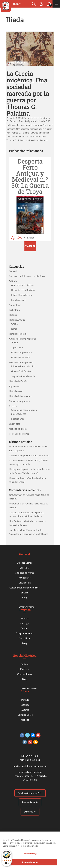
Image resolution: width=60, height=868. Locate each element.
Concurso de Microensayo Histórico (27, 276)
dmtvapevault (16, 495)
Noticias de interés (18, 429)
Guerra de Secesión (21, 357)
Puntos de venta (30, 802)
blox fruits (14, 521)
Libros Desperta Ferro (22, 295)
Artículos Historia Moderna (22, 339)
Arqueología (15, 305)
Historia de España (18, 381)
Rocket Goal (15, 504)
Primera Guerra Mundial (23, 366)
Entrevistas (14, 424)
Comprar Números (25, 633)
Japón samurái (18, 347)
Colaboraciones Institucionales (25, 588)
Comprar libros (25, 674)
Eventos (13, 406)
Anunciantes (25, 578)
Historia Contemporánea (21, 362)
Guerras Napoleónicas (22, 352)
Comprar (30, 246)
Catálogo (25, 623)
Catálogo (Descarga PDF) (30, 793)
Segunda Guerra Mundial (23, 376)
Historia (13, 315)
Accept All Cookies (30, 865)
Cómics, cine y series (19, 401)
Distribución (25, 583)
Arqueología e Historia (22, 285)
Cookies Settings (30, 856)
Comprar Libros (25, 715)
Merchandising (18, 300)
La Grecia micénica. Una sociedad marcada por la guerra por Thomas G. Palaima (28, 93)
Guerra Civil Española (22, 371)
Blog (25, 598)
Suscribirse (25, 638)
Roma (14, 329)
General (13, 271)
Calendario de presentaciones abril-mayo (29, 455)
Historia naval (16, 391)
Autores (25, 628)
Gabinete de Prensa (25, 573)
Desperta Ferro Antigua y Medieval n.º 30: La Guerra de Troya (30, 176)
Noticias (25, 720)
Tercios (15, 342)
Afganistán (14, 386)
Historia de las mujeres (20, 396)
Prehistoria (14, 310)
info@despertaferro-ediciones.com (30, 766)
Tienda (17, 4)
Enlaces (25, 593)
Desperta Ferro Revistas (23, 290)
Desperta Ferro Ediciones (37, 118)
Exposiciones (18, 419)
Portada (25, 618)
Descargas (25, 568)
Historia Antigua (17, 320)
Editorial (13, 281)
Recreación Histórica (19, 434)
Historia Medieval (18, 334)
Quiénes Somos (25, 563)
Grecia (14, 324)
